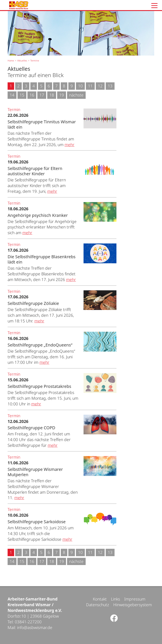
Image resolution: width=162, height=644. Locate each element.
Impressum (135, 599)
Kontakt (100, 599)
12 (100, 86)
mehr (70, 145)
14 (12, 95)
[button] (154, 6)
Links (115, 599)
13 (110, 86)
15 (22, 95)
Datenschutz (98, 605)
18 (52, 95)
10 (80, 86)
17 (42, 95)
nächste (76, 95)
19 (62, 95)
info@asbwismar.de (35, 627)
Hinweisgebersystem (133, 605)
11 (90, 86)
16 (32, 95)
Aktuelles (22, 60)
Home (11, 60)
